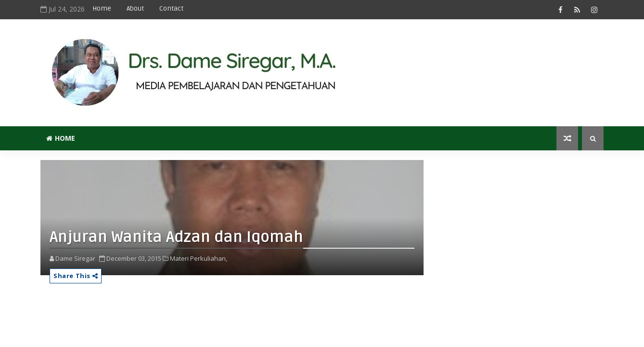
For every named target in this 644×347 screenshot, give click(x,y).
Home (102, 8)
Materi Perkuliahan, (199, 258)
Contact (171, 8)
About (135, 8)
